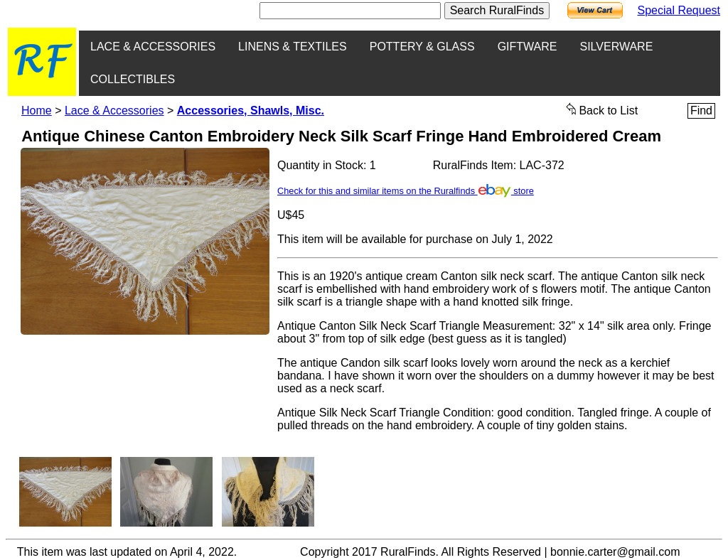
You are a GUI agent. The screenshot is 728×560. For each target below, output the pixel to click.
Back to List (602, 109)
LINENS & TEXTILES (293, 47)
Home (37, 111)
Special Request (679, 10)
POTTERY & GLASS (422, 47)
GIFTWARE (528, 47)
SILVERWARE (616, 47)
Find (701, 111)
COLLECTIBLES (133, 79)
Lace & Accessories (114, 111)
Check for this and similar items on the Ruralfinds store (406, 191)
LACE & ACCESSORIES (153, 47)
